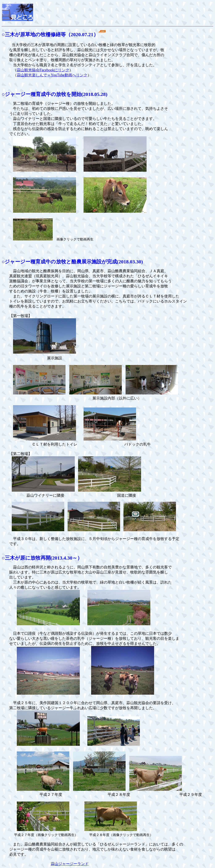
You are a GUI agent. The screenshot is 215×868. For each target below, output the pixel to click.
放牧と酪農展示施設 (79, 262)
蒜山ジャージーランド (70, 864)
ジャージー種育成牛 (28, 94)
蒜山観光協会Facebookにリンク (43, 70)
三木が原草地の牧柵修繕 (33, 35)
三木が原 (15, 558)
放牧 (61, 94)
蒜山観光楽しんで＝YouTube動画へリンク (52, 75)
